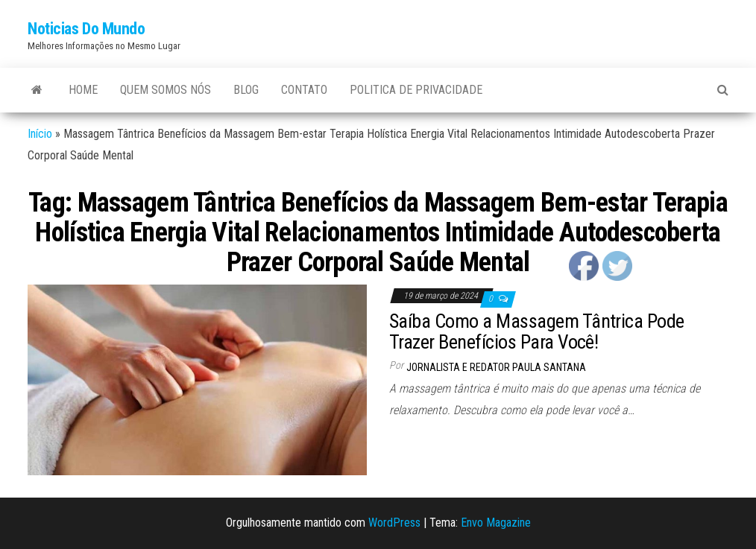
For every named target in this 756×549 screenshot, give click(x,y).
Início (40, 134)
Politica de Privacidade (416, 90)
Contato (304, 90)
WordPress (394, 523)
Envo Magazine (496, 523)
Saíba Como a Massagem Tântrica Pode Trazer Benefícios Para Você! (537, 332)
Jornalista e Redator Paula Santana (496, 367)
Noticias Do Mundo (86, 29)
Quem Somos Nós (166, 90)
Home (83, 90)
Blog (246, 90)
